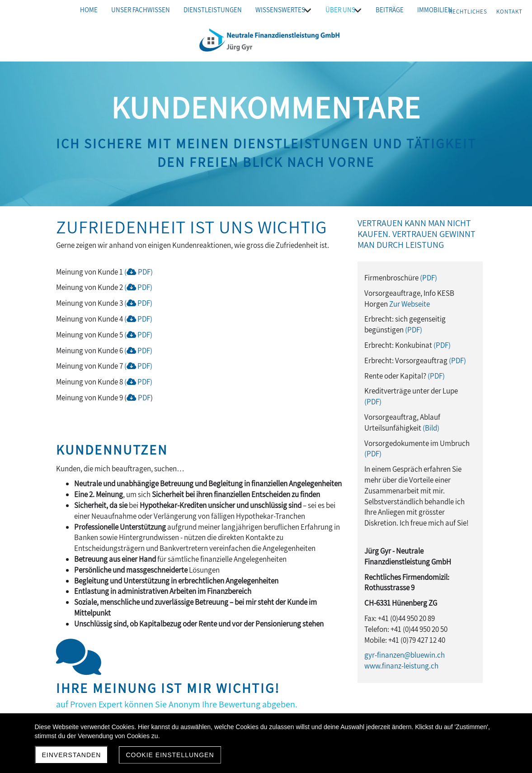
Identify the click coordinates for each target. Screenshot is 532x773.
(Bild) (431, 428)
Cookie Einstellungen (170, 755)
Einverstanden (72, 755)
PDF (143, 382)
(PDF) (139, 272)
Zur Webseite (410, 304)
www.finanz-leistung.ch (401, 666)
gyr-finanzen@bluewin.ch (405, 655)
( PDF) (138, 287)
